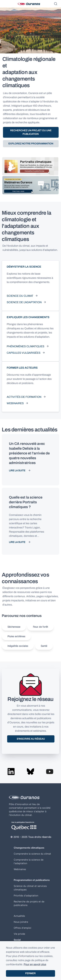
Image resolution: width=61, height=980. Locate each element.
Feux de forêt (40, 627)
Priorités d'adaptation (26, 896)
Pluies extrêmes (16, 636)
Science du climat (20, 296)
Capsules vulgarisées (24, 353)
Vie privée (19, 934)
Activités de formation (24, 397)
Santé (44, 646)
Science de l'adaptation (24, 302)
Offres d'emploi (22, 928)
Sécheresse (14, 627)
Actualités (19, 916)
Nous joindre (21, 922)
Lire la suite (17, 470)
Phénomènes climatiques (26, 346)
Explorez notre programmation (31, 144)
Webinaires (15, 403)
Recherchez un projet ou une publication (31, 132)
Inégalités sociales (18, 646)
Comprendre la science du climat (32, 854)
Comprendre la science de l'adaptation (29, 861)
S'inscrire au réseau (31, 739)
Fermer (30, 973)
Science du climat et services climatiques (30, 888)
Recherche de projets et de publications (29, 903)
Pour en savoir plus (35, 964)
